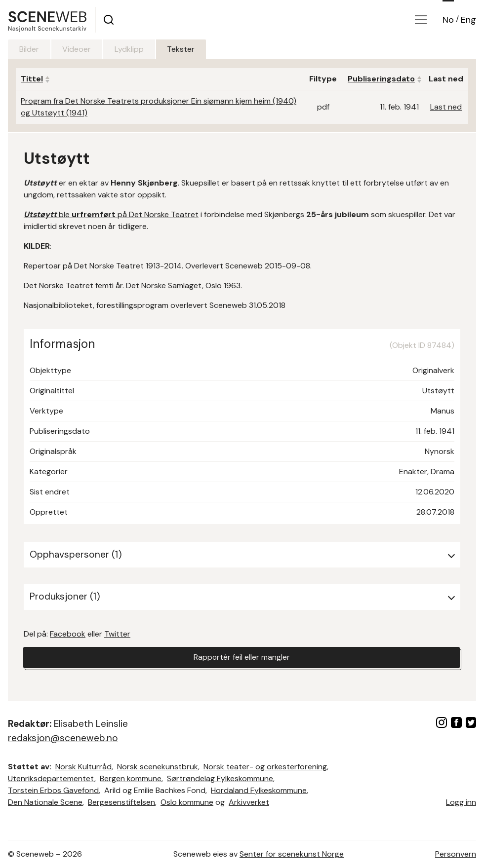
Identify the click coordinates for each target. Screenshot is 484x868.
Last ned (446, 107)
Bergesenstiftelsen (121, 802)
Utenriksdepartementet (51, 778)
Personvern (456, 854)
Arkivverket (249, 802)
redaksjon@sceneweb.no (63, 738)
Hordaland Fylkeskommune (259, 790)
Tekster (185, 49)
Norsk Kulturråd (83, 767)
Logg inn (461, 802)
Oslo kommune (187, 802)
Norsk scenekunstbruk (158, 767)
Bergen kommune (131, 778)
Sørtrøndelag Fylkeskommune (220, 778)
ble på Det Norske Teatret (111, 214)
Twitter (117, 634)
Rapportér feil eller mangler (242, 658)
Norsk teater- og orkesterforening (265, 767)
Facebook (68, 634)
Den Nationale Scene (45, 802)
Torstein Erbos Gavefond (53, 790)
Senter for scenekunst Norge (292, 854)
